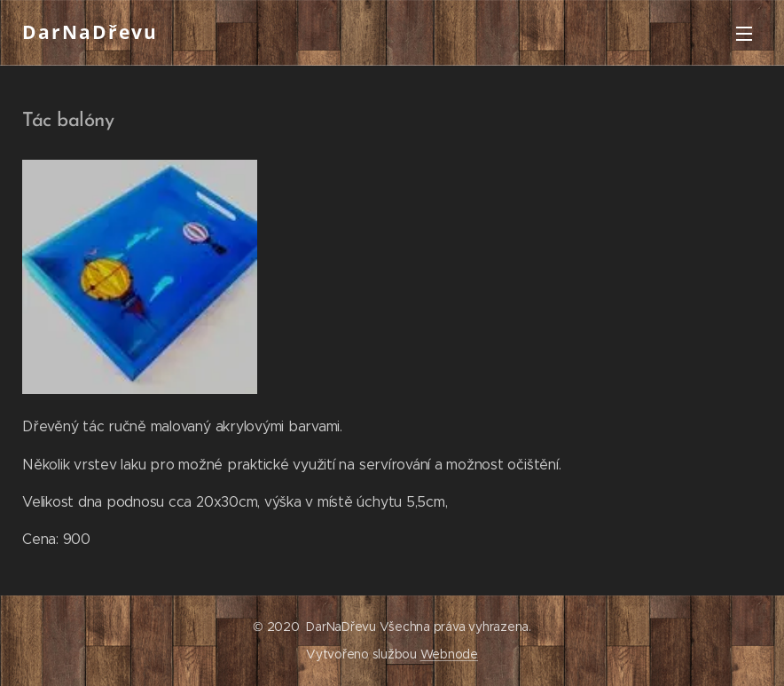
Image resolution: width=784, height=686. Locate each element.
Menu (744, 34)
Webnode (449, 654)
